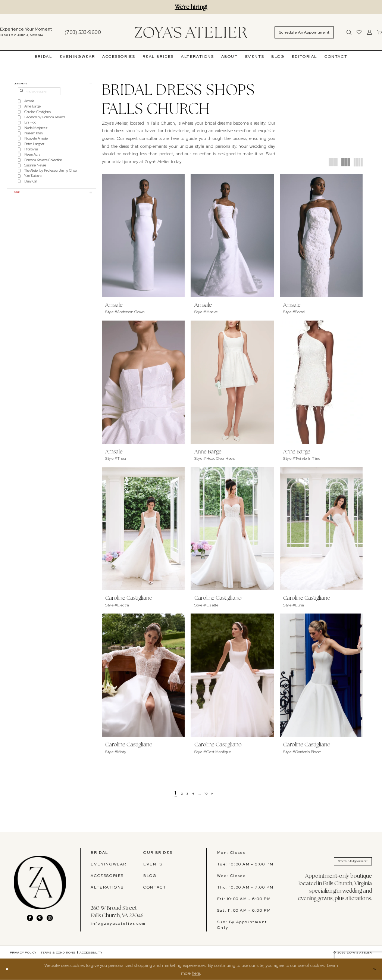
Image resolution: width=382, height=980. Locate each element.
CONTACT (155, 887)
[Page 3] (184, 793)
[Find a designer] (39, 95)
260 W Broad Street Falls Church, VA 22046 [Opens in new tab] (117, 912)
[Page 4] (192, 793)
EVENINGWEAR (109, 864)
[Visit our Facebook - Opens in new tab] (30, 918)
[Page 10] (212, 793)
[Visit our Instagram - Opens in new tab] (50, 918)
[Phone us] (83, 32)
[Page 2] (176, 793)
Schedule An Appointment (340, 863)
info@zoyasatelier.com (118, 923)
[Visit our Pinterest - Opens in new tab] (40, 918)
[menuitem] (79, 32)
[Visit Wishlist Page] (359, 32)
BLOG (150, 876)
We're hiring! (191, 7)
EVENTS (153, 864)
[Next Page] (221, 793)
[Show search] (349, 32)
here (196, 973)
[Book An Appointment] (304, 32)
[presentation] (143, 235)
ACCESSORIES (107, 876)
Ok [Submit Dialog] (372, 969)
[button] (370, 32)
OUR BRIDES (158, 852)
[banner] (191, 32)
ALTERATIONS (107, 887)
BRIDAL (100, 852)
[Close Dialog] (9, 970)
